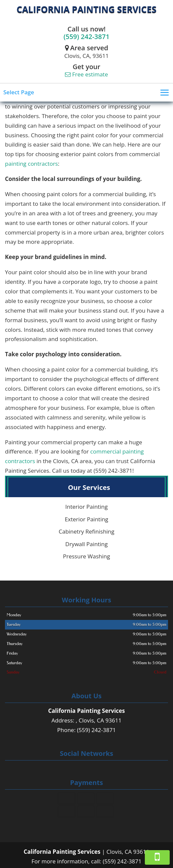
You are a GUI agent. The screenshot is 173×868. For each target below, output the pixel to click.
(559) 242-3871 (87, 37)
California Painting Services (86, 9)
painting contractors (31, 164)
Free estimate (86, 74)
